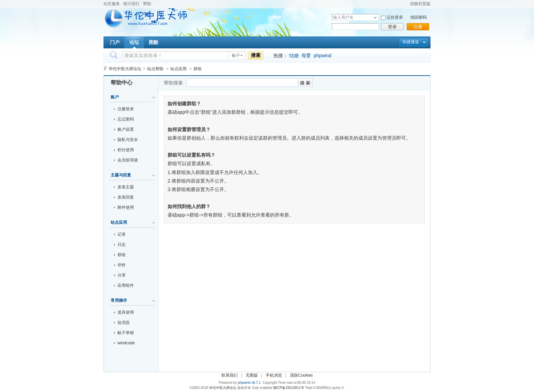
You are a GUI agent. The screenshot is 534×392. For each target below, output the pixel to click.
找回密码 (419, 17)
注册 (418, 27)
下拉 (375, 18)
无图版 (252, 375)
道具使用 (126, 312)
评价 (122, 265)
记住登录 (395, 17)
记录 (122, 234)
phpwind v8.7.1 (249, 383)
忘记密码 (126, 119)
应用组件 (126, 285)
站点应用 (178, 69)
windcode (126, 343)
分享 (122, 275)
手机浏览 (274, 375)
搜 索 (305, 83)
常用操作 (119, 300)
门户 (115, 42)
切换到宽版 (420, 4)
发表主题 (126, 187)
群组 (122, 255)
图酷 (154, 42)
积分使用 (126, 150)
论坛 (134, 42)
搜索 (256, 55)
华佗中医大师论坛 (125, 69)
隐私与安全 (128, 140)
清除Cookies (301, 375)
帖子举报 (126, 333)
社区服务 (112, 4)
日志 (122, 245)
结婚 (294, 56)
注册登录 (126, 109)
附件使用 (126, 207)
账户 (115, 97)
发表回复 (126, 197)
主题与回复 (121, 175)
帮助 (147, 4)
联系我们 (230, 375)
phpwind (323, 56)
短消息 (124, 323)
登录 (392, 27)
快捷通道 (411, 42)
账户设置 (126, 129)
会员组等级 (128, 160)
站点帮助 (155, 69)
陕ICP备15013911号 (289, 388)
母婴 (306, 56)
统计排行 (131, 4)
